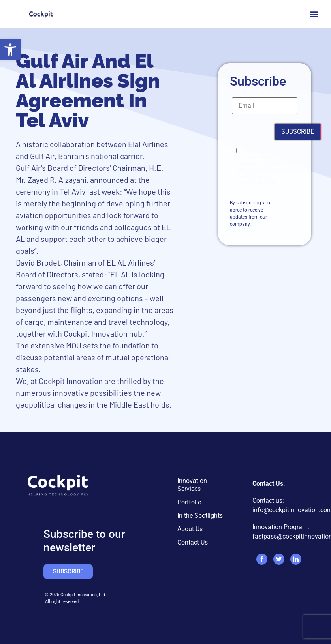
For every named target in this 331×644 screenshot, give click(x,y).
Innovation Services (192, 485)
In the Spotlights (200, 516)
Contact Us (193, 542)
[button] (10, 50)
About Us (190, 529)
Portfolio (189, 502)
